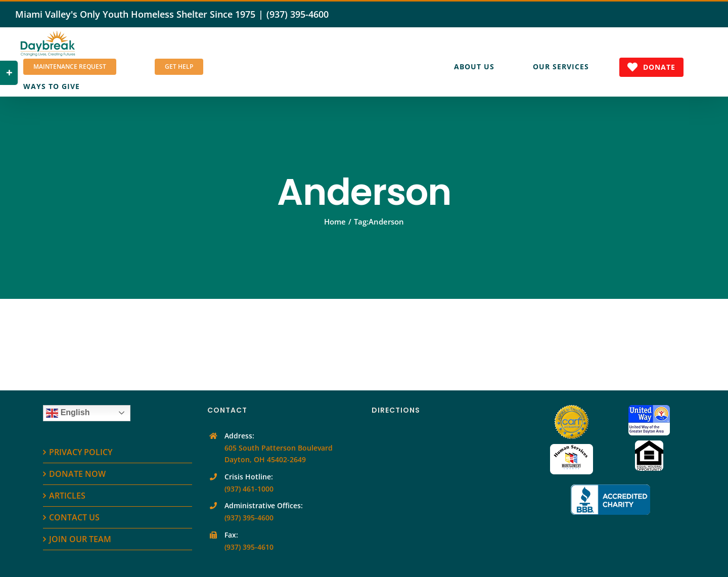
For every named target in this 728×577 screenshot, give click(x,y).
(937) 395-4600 (298, 14)
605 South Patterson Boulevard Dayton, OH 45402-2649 (279, 454)
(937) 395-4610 (249, 547)
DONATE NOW (77, 474)
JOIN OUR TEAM (80, 539)
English (68, 413)
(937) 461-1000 (249, 489)
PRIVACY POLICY (81, 452)
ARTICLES (67, 496)
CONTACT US (74, 517)
